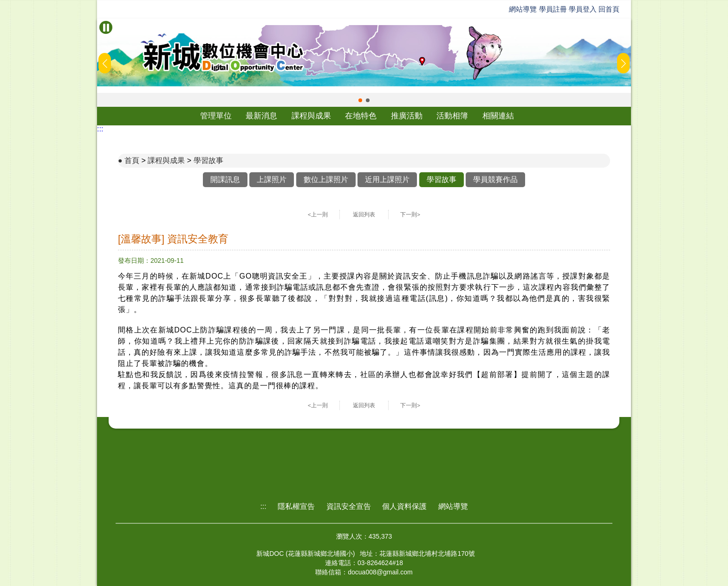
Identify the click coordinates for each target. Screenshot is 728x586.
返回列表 (364, 215)
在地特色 (361, 116)
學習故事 (208, 160)
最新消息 (261, 116)
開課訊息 (225, 179)
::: (100, 129)
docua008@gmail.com (380, 572)
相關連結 (498, 116)
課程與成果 (311, 116)
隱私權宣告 (296, 506)
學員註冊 (553, 9)
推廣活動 (407, 116)
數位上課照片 (326, 179)
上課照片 (272, 179)
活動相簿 (452, 116)
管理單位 (216, 116)
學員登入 (583, 9)
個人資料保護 (404, 506)
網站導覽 (523, 9)
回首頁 (609, 9)
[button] (360, 100)
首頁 (132, 160)
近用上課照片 (387, 179)
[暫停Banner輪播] (106, 27)
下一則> (410, 215)
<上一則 (318, 215)
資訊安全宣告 (349, 506)
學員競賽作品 (495, 179)
